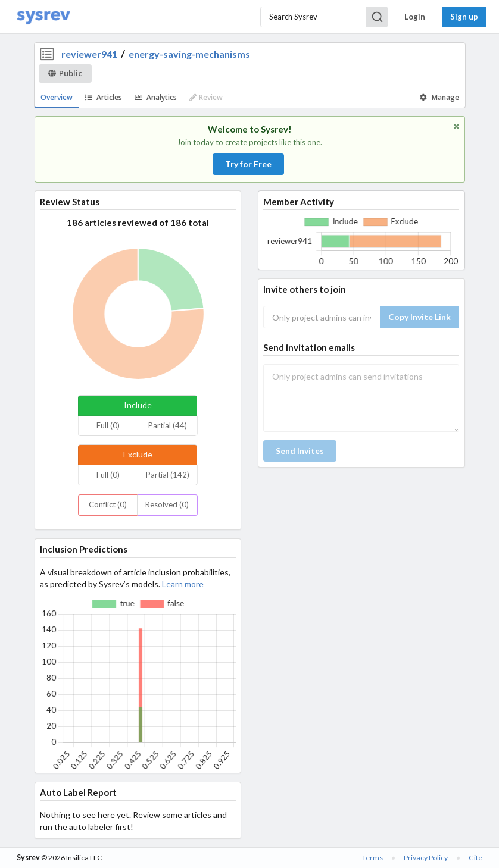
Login (415, 17)
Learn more (183, 584)
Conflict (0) (108, 504)
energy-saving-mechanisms (189, 54)
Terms (372, 858)
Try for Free (248, 164)
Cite (475, 858)
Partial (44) (168, 425)
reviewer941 (89, 54)
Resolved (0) (167, 504)
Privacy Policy (426, 858)
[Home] (43, 17)
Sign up (464, 17)
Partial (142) (168, 475)
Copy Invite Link (420, 317)
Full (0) (108, 425)
